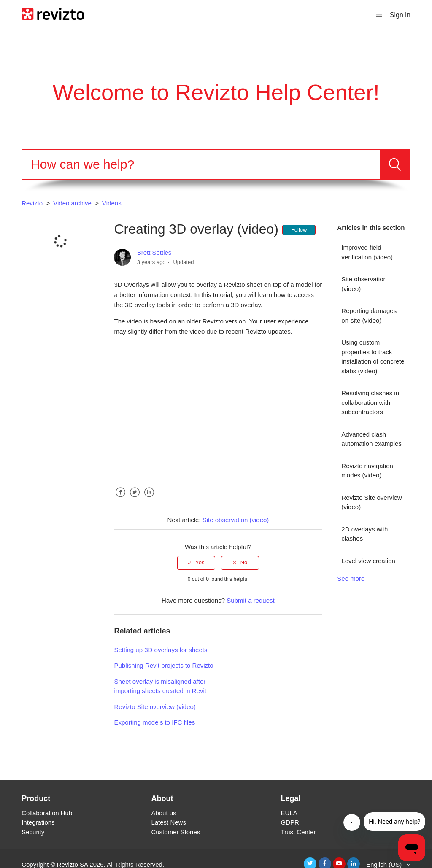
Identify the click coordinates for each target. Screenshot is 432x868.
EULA (289, 813)
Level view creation (368, 561)
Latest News (169, 822)
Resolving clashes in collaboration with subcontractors (370, 402)
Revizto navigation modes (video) (367, 471)
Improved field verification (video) (367, 252)
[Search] (201, 164)
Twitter (135, 499)
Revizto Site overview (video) (371, 502)
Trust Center (298, 832)
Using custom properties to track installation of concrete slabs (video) (373, 357)
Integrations (38, 822)
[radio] (196, 563)
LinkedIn (149, 499)
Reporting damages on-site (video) (369, 315)
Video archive (72, 203)
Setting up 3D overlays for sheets (161, 650)
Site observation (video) (364, 284)
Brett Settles (154, 252)
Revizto (32, 203)
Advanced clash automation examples (371, 439)
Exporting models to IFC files (154, 722)
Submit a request (250, 600)
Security (33, 832)
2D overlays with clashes (364, 534)
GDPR (290, 822)
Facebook (120, 499)
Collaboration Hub (47, 813)
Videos (112, 203)
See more (351, 578)
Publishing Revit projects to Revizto (163, 665)
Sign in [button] (400, 15)
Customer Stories (175, 832)
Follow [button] (299, 230)
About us (163, 813)
